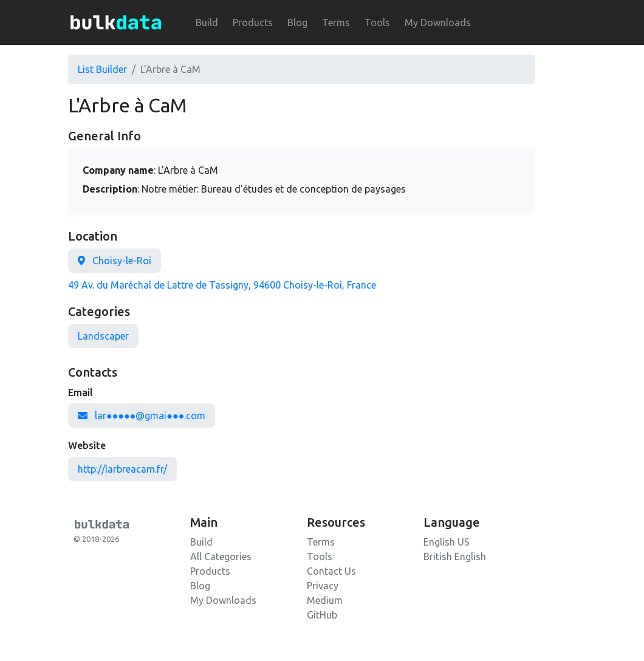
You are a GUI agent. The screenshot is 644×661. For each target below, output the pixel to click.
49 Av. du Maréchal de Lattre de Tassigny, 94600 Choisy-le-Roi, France (222, 285)
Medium (325, 600)
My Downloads (438, 22)
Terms (336, 22)
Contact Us (331, 571)
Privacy (323, 586)
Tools (377, 22)
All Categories (221, 557)
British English (455, 557)
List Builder (102, 69)
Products (253, 22)
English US (447, 542)
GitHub (322, 615)
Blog (297, 22)
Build (207, 22)
